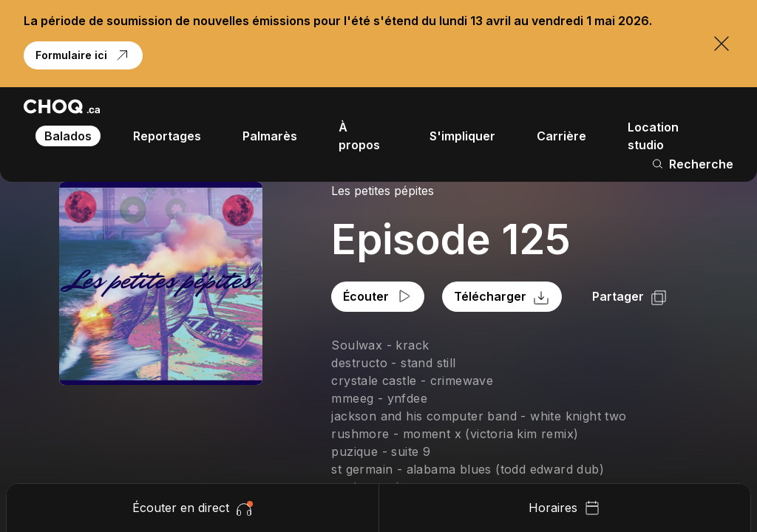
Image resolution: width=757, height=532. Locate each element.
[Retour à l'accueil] (62, 106)
